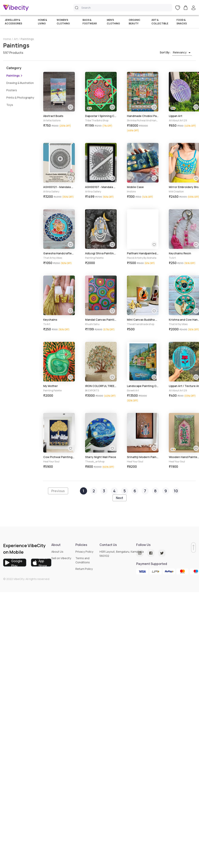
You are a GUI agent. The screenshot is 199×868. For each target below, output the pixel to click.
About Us (57, 552)
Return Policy (84, 569)
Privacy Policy (84, 552)
